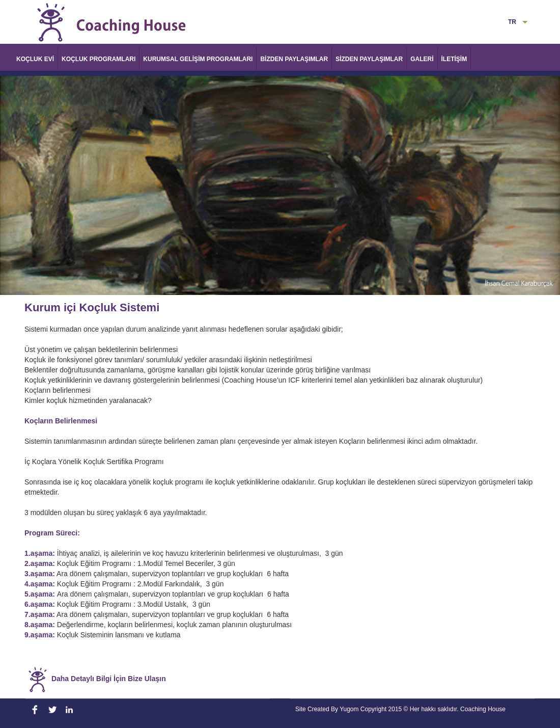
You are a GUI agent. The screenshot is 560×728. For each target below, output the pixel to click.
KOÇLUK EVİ (35, 59)
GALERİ (422, 59)
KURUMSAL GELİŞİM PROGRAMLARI (198, 59)
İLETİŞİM (454, 59)
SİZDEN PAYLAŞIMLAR (369, 59)
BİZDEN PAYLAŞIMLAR (294, 59)
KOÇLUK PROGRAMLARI (99, 59)
